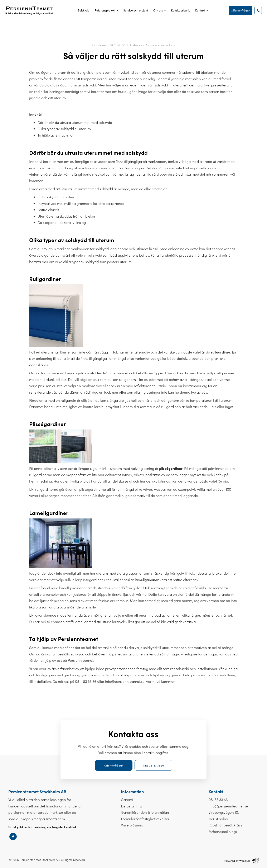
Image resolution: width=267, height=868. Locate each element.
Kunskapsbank (180, 10)
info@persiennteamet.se (125, 681)
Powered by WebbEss (241, 861)
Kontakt (200, 10)
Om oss (158, 10)
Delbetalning (131, 806)
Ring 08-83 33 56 (153, 765)
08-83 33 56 (218, 800)
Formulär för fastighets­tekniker (145, 819)
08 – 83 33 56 (86, 681)
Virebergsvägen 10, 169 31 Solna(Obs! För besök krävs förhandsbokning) (225, 822)
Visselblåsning (132, 825)
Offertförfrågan (241, 10)
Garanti (127, 800)
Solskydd (84, 10)
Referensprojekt (105, 10)
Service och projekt (136, 10)
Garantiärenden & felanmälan (145, 812)
